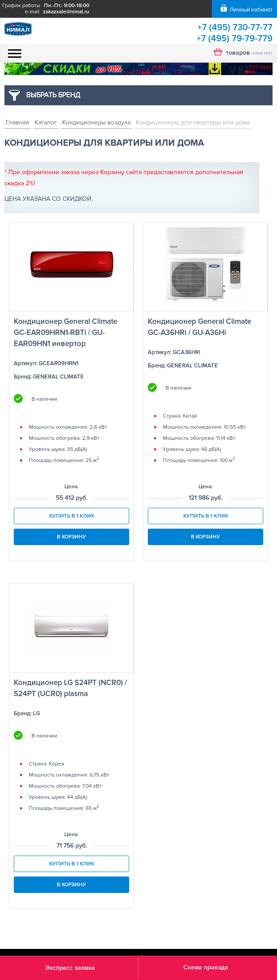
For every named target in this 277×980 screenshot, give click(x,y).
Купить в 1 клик (72, 516)
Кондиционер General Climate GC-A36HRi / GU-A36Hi (200, 327)
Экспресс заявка (70, 968)
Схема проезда (206, 967)
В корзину (71, 537)
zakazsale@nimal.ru (66, 12)
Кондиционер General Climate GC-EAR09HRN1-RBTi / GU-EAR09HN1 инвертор (65, 333)
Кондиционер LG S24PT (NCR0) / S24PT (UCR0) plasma (70, 688)
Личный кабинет (251, 10)
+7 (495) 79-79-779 (235, 39)
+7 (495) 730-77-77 (235, 28)
